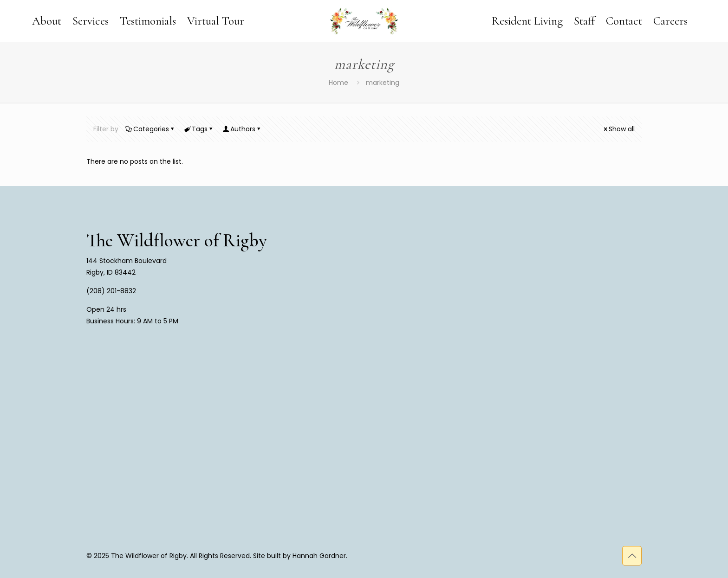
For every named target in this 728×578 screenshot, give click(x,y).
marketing (383, 83)
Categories (150, 129)
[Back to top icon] (632, 556)
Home (338, 83)
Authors (242, 129)
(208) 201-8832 (111, 291)
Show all (618, 129)
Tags (199, 129)
